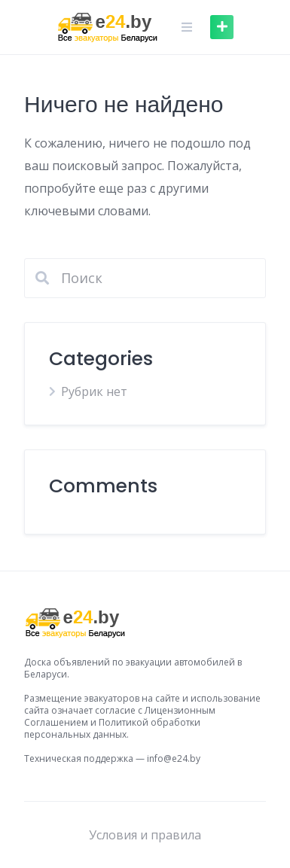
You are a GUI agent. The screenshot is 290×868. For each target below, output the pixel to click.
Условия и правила (145, 835)
